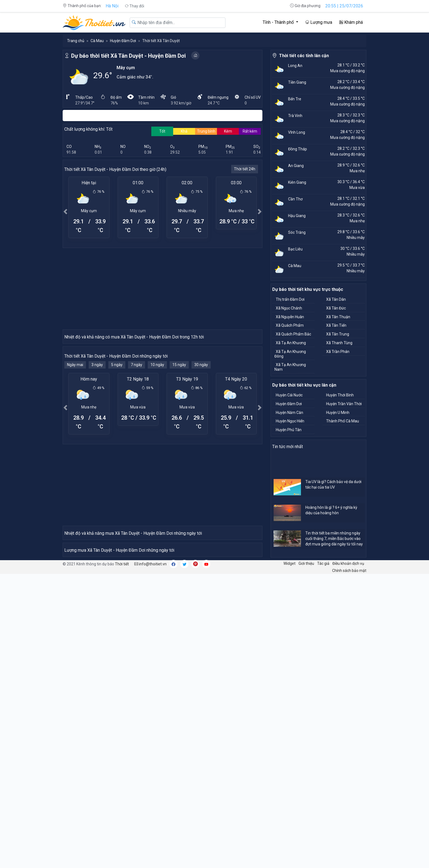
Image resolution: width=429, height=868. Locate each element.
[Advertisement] (163, 288)
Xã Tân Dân (336, 299)
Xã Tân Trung (338, 334)
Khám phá (351, 22)
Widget (289, 857)
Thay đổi (134, 6)
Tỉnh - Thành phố (279, 22)
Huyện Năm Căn (289, 413)
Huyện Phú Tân (289, 430)
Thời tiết (122, 858)
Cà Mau (97, 41)
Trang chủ (76, 41)
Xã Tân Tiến (336, 325)
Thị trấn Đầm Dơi (290, 299)
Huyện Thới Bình (340, 395)
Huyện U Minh (338, 413)
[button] (65, 211)
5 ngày (117, 463)
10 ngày (157, 463)
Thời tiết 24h (245, 169)
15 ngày (179, 463)
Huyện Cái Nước (289, 395)
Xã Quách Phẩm (290, 325)
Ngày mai (75, 463)
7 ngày (137, 463)
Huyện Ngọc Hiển (290, 421)
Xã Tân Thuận (338, 317)
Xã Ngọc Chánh (289, 308)
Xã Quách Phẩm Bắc (293, 334)
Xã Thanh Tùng (339, 343)
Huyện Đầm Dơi (123, 41)
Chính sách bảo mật (349, 864)
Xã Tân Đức (336, 308)
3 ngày (97, 463)
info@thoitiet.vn (150, 858)
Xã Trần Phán (338, 352)
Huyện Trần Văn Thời (344, 404)
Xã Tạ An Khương (291, 343)
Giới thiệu (306, 857)
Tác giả (323, 857)
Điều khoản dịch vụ (348, 857)
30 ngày (201, 463)
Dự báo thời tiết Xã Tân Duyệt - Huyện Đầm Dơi (128, 56)
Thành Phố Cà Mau (343, 421)
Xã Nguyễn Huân (290, 317)
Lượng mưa (319, 22)
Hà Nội (112, 6)
